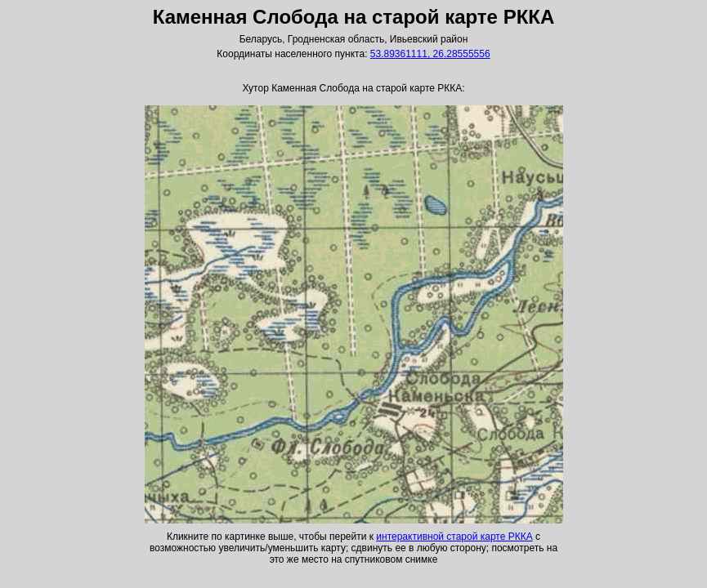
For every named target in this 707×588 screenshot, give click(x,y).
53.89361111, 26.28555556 (430, 54)
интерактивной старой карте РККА (454, 537)
